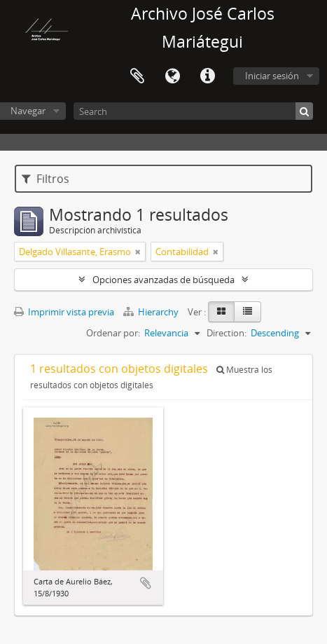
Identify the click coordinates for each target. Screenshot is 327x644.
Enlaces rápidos (207, 76)
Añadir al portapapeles (146, 583)
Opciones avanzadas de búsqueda (163, 280)
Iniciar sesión (272, 76)
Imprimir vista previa (64, 312)
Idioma (172, 76)
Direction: (227, 333)
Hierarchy (152, 312)
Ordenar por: (113, 333)
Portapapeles (137, 76)
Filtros (46, 179)
